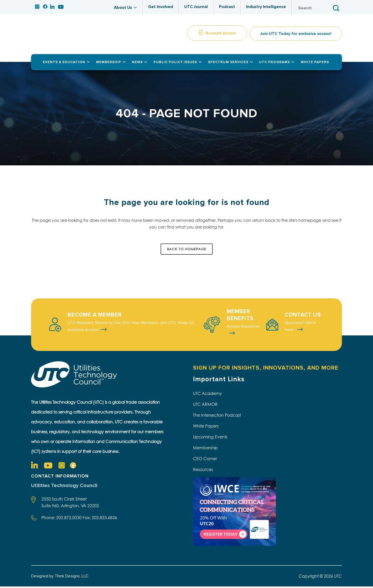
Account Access (221, 34)
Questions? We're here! (300, 328)
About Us (123, 8)
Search (337, 8)
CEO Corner (205, 460)
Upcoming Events (210, 438)
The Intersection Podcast (217, 416)
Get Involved (161, 7)
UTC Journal (196, 7)
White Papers (206, 427)
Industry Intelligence (266, 7)
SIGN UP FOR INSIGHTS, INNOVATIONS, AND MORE (266, 369)
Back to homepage (187, 250)
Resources (203, 471)
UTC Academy (207, 395)
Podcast (227, 7)
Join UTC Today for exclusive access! (296, 35)
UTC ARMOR (205, 406)
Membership (205, 449)
